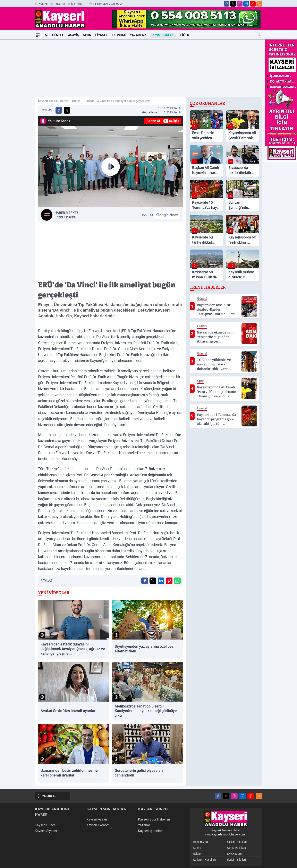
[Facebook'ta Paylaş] (59, 110)
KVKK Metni (235, 854)
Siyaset (101, 35)
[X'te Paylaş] (67, 110)
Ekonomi (119, 35)
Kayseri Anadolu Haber (53, 101)
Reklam (59, 4)
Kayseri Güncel (46, 825)
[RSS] (259, 4)
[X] (233, 4)
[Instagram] (240, 4)
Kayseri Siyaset (46, 831)
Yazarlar (138, 35)
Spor (87, 35)
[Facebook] (227, 4)
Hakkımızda (200, 842)
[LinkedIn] (246, 4)
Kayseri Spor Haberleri (154, 819)
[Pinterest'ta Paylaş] (169, 581)
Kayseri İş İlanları (150, 831)
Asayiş (74, 35)
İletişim (77, 4)
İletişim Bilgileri (236, 860)
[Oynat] (111, 167)
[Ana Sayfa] (46, 35)
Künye (43, 4)
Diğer (185, 35)
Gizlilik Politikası (237, 842)
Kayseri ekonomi (98, 825)
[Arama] (260, 35)
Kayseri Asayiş (97, 819)
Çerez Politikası (237, 848)
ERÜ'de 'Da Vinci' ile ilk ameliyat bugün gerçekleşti (118, 101)
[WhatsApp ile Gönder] (177, 581)
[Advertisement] (148, 68)
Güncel (58, 35)
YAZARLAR (46, 796)
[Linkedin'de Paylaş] (161, 581)
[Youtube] (253, 4)
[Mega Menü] (38, 35)
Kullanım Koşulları (204, 860)
